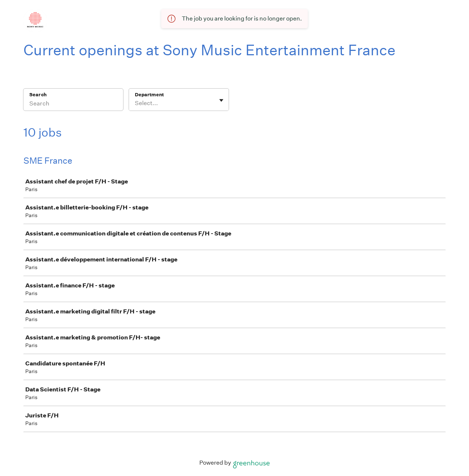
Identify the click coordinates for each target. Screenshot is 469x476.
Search (38, 95)
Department (149, 95)
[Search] (73, 104)
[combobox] (135, 103)
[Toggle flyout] (221, 100)
